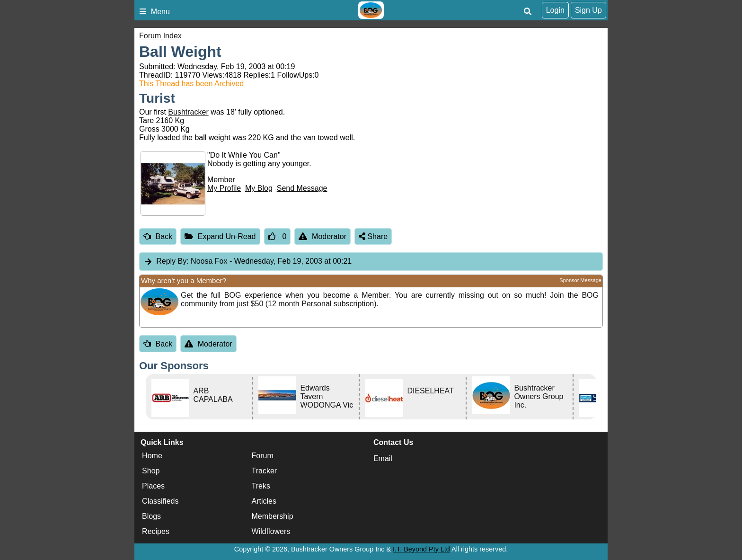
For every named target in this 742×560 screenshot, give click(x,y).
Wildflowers (271, 532)
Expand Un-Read (220, 236)
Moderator (322, 236)
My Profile (224, 188)
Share (373, 236)
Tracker (265, 471)
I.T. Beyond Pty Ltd (421, 549)
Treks (261, 486)
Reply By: (172, 261)
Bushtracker (188, 112)
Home (152, 456)
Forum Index (160, 36)
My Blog (259, 188)
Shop (151, 471)
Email (383, 458)
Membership (273, 517)
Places (153, 486)
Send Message (302, 188)
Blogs (151, 517)
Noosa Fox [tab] (247, 262)
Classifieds (160, 502)
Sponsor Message (580, 280)
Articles (264, 502)
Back (158, 236)
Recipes (156, 532)
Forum (263, 456)
